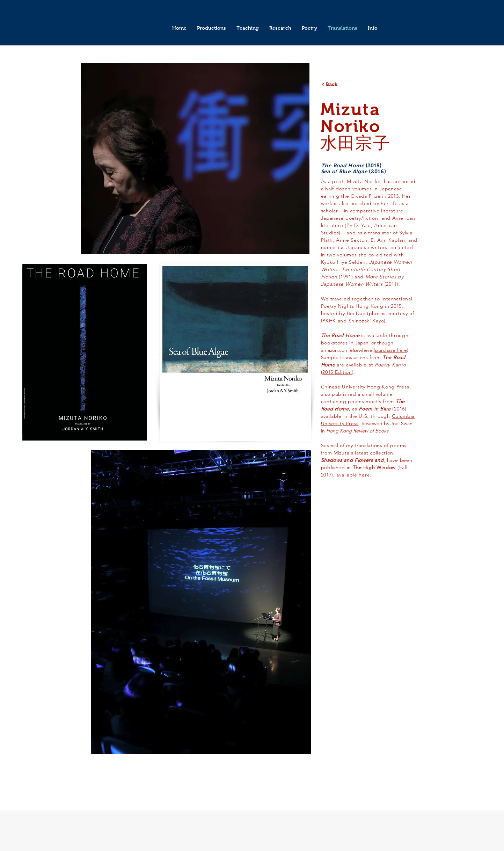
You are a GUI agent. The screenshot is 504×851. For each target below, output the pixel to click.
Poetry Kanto (390, 365)
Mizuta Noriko (350, 118)
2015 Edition (337, 372)
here (364, 475)
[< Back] (329, 85)
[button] (211, 28)
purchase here (391, 350)
